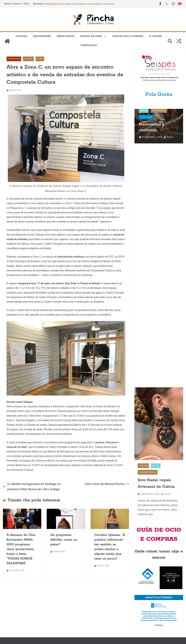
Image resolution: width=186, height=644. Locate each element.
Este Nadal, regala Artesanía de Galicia (156, 245)
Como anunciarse (12, 601)
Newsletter (9, 616)
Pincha (170, 137)
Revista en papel (91, 36)
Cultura (21, 36)
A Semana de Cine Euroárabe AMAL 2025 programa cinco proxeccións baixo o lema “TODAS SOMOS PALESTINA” (21, 549)
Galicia (144, 111)
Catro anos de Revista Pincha (107, 484)
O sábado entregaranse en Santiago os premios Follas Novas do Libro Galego (32, 486)
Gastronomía (42, 36)
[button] (104, 37)
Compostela (89, 45)
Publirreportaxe (148, 234)
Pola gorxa (146, 117)
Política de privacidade (88, 609)
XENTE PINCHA (66, 36)
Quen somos (83, 601)
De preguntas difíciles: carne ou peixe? (64, 540)
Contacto (8, 609)
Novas (40, 59)
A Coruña (155, 36)
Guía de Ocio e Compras (128, 36)
